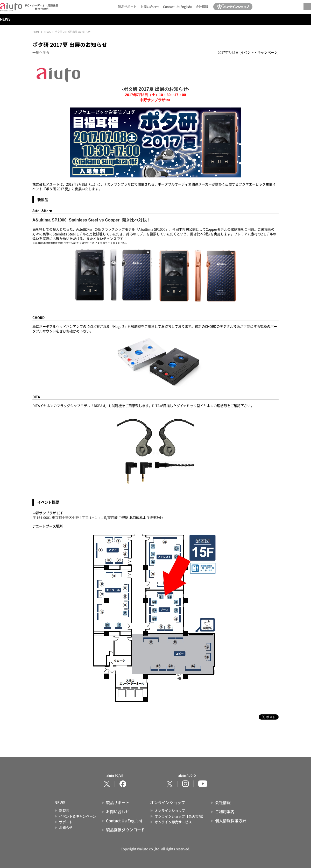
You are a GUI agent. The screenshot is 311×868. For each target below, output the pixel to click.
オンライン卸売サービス (173, 822)
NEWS (5, 19)
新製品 (64, 811)
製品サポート (127, 7)
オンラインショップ (170, 811)
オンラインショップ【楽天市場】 (180, 816)
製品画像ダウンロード (125, 830)
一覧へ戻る (41, 52)
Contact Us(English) (177, 7)
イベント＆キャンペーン (78, 816)
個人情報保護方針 (231, 821)
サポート (66, 822)
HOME (36, 32)
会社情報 (202, 7)
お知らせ (66, 828)
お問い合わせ (150, 7)
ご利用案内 (225, 812)
